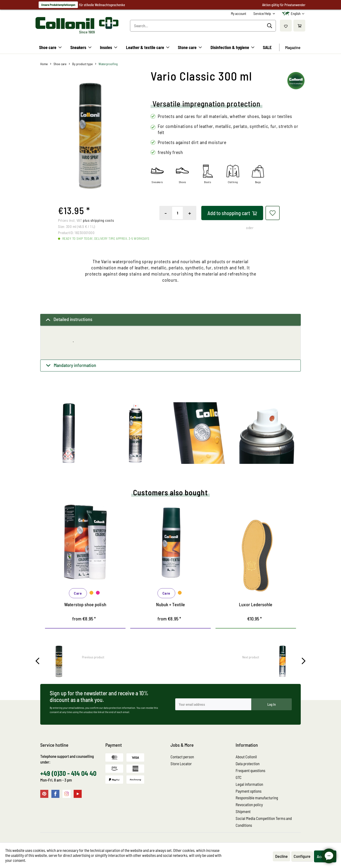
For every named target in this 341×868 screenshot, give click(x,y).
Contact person (182, 757)
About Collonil (246, 757)
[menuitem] (239, 14)
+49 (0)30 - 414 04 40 (68, 773)
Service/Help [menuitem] (262, 14)
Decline (281, 856)
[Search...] (203, 26)
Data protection (248, 764)
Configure (302, 856)
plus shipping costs (98, 220)
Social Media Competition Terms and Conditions (264, 822)
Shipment (243, 811)
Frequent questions (250, 770)
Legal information (249, 784)
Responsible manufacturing (257, 798)
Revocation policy (249, 805)
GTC (239, 777)
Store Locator (181, 764)
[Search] (270, 26)
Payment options (249, 791)
